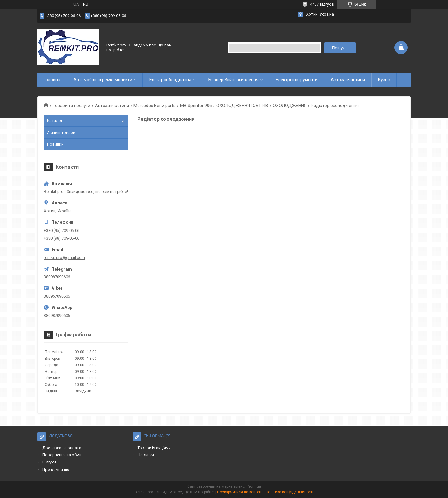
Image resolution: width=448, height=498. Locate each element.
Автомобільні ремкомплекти (103, 80)
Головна (52, 80)
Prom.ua (254, 486)
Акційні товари (61, 132)
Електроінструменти (297, 80)
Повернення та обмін (62, 455)
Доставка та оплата (62, 448)
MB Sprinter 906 (196, 106)
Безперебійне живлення (233, 80)
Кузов (384, 80)
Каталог (55, 121)
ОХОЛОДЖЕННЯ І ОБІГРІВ (242, 106)
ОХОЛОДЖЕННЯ (290, 106)
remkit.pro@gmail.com (64, 258)
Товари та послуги (71, 106)
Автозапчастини (348, 80)
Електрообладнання (170, 80)
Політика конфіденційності (289, 492)
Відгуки (49, 462)
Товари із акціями (154, 448)
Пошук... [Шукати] (340, 48)
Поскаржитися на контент (240, 492)
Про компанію (56, 470)
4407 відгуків (322, 4)
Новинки (55, 144)
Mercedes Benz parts (154, 106)
